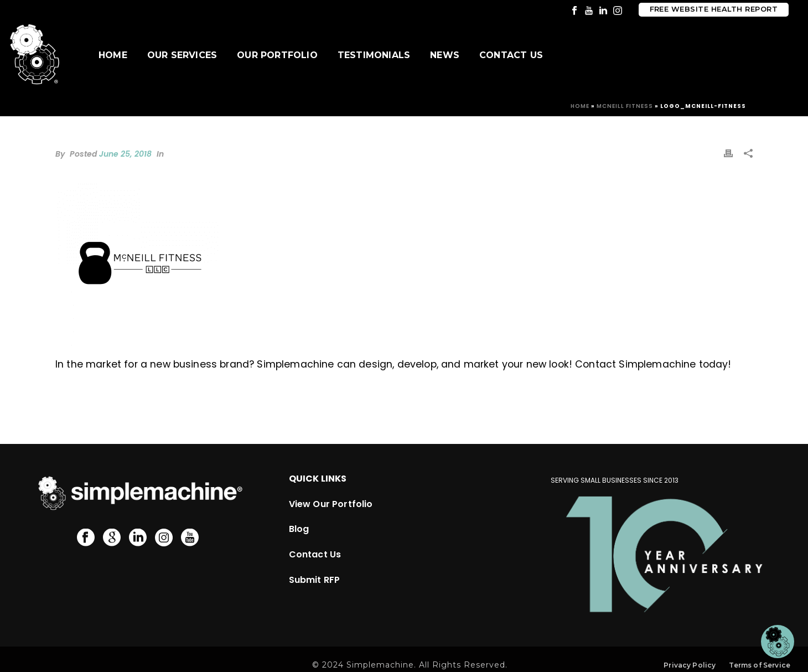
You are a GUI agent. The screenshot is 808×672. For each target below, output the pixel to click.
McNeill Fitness (625, 106)
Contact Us (511, 55)
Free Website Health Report (714, 9)
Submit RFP (315, 580)
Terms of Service (760, 665)
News (445, 55)
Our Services (182, 55)
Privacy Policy (690, 665)
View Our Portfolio (331, 504)
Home (113, 55)
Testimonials (374, 55)
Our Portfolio (277, 55)
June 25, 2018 (125, 154)
